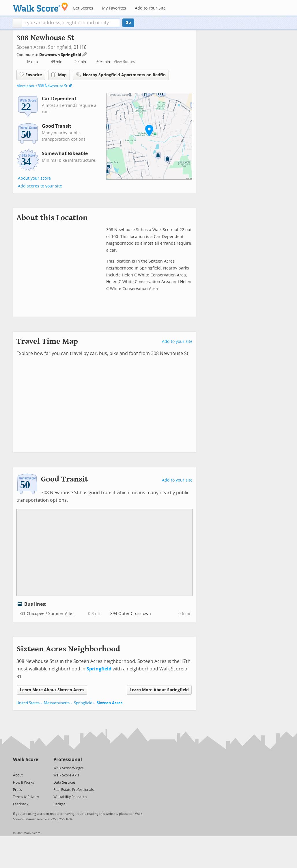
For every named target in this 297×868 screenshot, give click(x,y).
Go (128, 23)
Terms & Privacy (26, 797)
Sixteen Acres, (32, 47)
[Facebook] (25, 768)
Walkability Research (70, 797)
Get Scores (83, 8)
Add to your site (177, 342)
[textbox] (71, 23)
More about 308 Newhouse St (42, 86)
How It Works (24, 782)
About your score (34, 178)
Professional (68, 760)
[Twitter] (16, 768)
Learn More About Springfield (159, 690)
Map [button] (59, 75)
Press (17, 790)
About (18, 775)
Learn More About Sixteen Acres (52, 690)
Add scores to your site (40, 186)
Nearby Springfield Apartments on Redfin (121, 75)
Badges (59, 804)
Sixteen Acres (110, 703)
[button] (17, 23)
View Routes (124, 62)
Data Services (65, 782)
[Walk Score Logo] (41, 7)
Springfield (60, 47)
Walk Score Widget (68, 768)
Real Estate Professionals (74, 790)
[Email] (34, 768)
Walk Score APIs (66, 775)
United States (28, 703)
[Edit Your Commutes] (85, 54)
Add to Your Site (150, 8)
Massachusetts (57, 703)
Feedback (21, 804)
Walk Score (26, 760)
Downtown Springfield (61, 55)
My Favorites (114, 8)
